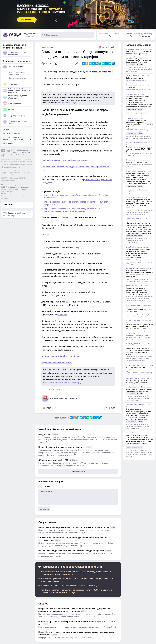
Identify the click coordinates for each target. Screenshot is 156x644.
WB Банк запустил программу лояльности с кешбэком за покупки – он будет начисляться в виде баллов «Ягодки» (139, 454)
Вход (111, 36)
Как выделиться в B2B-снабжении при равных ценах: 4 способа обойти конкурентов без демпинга (139, 212)
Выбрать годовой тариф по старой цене (61, 356)
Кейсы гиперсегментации (18, 78)
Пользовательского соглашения (15, 161)
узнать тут (62, 315)
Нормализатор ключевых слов (16, 122)
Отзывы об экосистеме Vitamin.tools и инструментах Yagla (17, 138)
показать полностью (135, 64)
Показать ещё (78, 471)
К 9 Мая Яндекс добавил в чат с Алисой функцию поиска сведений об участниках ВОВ (139, 69)
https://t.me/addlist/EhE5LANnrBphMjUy (62, 383)
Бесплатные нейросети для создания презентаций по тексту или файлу (139, 315)
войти (47, 486)
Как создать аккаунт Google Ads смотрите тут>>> (65, 160)
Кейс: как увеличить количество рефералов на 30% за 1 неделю (137, 113)
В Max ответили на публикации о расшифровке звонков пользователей (139, 280)
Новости (57, 389)
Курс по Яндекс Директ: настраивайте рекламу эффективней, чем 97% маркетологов (76, 196)
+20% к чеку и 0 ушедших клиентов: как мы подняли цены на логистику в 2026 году (139, 262)
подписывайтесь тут (66, 103)
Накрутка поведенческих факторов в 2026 (139, 166)
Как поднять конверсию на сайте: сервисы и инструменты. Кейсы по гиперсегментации (138, 398)
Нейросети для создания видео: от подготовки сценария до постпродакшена (138, 240)
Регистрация (144, 36)
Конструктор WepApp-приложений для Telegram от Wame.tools (17, 90)
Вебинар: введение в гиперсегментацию (16, 73)
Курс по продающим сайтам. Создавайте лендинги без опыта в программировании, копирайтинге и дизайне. (73, 210)
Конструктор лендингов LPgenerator (15, 97)
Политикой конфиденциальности (11, 168)
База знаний (8, 143)
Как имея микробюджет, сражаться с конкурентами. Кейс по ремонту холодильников (139, 191)
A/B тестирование (13, 103)
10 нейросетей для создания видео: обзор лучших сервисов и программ (139, 137)
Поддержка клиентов (12, 133)
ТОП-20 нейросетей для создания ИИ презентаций (139, 155)
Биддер (8, 110)
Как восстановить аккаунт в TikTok (138, 80)
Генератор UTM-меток (14, 116)
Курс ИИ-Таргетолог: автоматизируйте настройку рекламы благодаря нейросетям (76, 203)
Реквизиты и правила (19, 154)
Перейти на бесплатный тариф (56, 363)
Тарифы (6, 129)
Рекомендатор (11, 84)
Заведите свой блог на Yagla (14, 214)
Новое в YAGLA (47, 47)
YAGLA (50, 389)
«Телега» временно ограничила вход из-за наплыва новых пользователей (139, 373)
